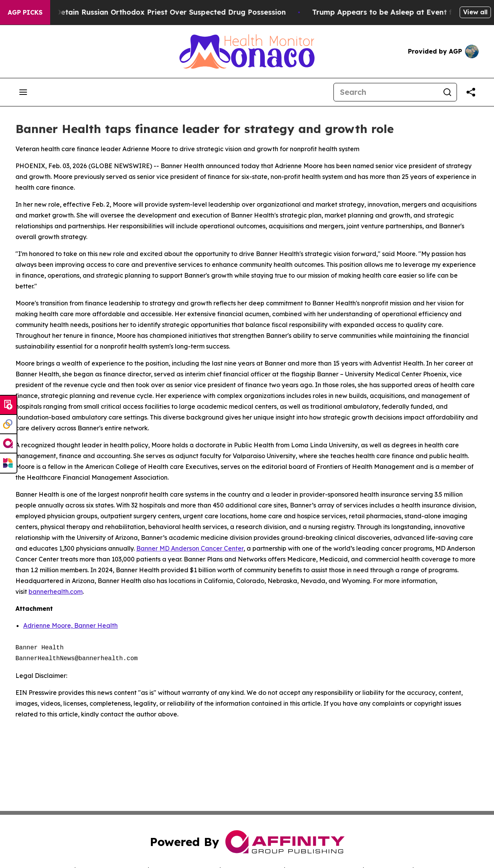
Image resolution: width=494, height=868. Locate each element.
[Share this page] (471, 92)
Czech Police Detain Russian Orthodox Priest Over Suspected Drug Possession (156, 12)
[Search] (386, 92)
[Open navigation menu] (23, 92)
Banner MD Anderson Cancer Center (190, 548)
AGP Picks (25, 12)
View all (475, 12)
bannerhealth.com (56, 592)
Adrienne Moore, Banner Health (70, 625)
